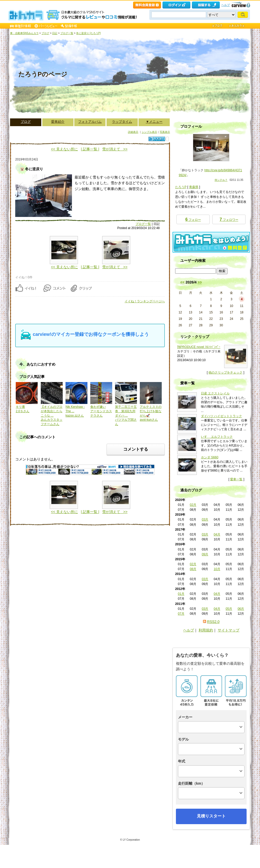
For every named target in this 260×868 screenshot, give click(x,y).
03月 (205, 520)
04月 (217, 534)
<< (182, 282)
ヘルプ (226, 5)
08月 (193, 569)
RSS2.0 (213, 622)
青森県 (194, 187)
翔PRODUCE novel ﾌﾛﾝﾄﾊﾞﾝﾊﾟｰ (199, 347)
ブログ (45, 33)
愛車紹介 (58, 122)
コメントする (136, 449)
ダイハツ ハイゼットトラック (221, 416)
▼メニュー (154, 122)
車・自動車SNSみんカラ (24, 33)
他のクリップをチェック (225, 372)
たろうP (181, 187)
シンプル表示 (149, 132)
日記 (55, 33)
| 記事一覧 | (90, 149)
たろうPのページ (43, 74)
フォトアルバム (90, 122)
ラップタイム (122, 122)
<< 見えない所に (64, 149)
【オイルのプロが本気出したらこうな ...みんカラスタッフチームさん (52, 415)
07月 (181, 614)
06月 (241, 609)
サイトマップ (229, 630)
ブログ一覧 (67, 33)
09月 (205, 554)
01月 (181, 594)
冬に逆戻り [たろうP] (88, 33)
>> (200, 282)
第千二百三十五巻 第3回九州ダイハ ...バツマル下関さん (126, 415)
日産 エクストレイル (215, 393)
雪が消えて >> (115, 149)
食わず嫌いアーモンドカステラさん (101, 411)
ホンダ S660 (210, 457)
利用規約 (206, 630)
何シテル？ (221, 180)
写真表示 (165, 132)
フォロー (193, 219)
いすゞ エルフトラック (217, 437)
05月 (229, 609)
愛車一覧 (236, 479)
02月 (193, 505)
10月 (217, 569)
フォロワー (229, 219)
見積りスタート (211, 816)
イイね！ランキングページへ (145, 301)
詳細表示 (133, 132)
